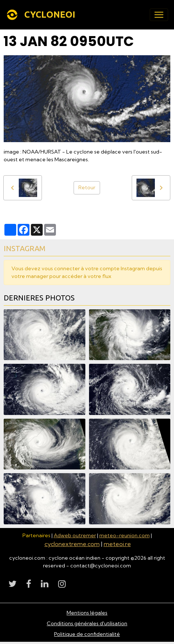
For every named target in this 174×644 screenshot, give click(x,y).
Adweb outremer (75, 535)
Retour (87, 187)
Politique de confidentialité (87, 634)
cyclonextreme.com (72, 544)
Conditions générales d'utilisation (87, 623)
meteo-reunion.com (125, 535)
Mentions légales (87, 613)
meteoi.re (117, 544)
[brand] (42, 15)
